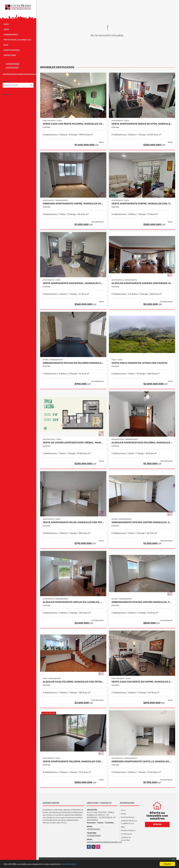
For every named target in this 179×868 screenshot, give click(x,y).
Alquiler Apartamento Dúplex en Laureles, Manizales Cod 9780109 (73, 602)
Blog (6, 45)
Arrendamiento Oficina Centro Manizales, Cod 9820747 (142, 522)
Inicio (6, 24)
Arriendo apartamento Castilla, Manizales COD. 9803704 (142, 762)
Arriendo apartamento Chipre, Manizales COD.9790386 (73, 204)
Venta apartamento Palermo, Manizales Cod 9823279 (73, 762)
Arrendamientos (128, 817)
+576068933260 (12, 64)
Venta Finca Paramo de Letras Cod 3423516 (139, 363)
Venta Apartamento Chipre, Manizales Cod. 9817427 (142, 204)
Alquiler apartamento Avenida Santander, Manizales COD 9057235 (142, 283)
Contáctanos (10, 55)
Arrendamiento (11, 35)
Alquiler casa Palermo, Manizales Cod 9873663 (73, 682)
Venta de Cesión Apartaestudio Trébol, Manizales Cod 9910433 (73, 443)
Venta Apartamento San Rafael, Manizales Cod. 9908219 (73, 283)
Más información (69, 864)
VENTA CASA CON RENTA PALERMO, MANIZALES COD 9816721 (73, 124)
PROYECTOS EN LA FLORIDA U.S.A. (18, 40)
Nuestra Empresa (12, 50)
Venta (6, 29)
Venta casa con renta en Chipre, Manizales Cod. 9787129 (142, 682)
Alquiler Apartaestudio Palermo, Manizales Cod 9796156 (142, 443)
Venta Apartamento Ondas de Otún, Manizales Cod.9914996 (142, 124)
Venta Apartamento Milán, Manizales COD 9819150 (73, 522)
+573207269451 (12, 68)
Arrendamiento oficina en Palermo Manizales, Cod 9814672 (73, 363)
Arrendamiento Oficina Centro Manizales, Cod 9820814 (142, 602)
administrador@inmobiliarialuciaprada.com (20, 74)
